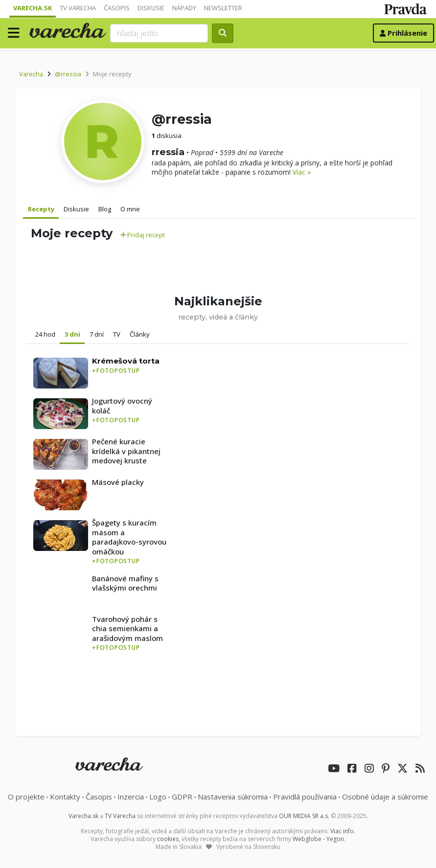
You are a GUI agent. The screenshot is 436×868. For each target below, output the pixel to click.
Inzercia (131, 797)
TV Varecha (78, 8)
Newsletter (223, 8)
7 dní (97, 334)
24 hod (45, 334)
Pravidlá (305, 797)
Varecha (31, 74)
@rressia (68, 74)
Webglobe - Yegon (318, 839)
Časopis (117, 8)
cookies (168, 839)
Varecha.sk (33, 8)
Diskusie (151, 8)
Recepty (41, 209)
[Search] (159, 33)
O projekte (26, 797)
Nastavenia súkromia (233, 797)
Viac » (302, 172)
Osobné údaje (385, 797)
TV (117, 334)
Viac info (342, 831)
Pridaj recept (143, 235)
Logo (158, 797)
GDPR (182, 797)
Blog (105, 209)
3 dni (72, 334)
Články (140, 334)
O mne (130, 209)
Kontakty (65, 797)
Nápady (184, 8)
